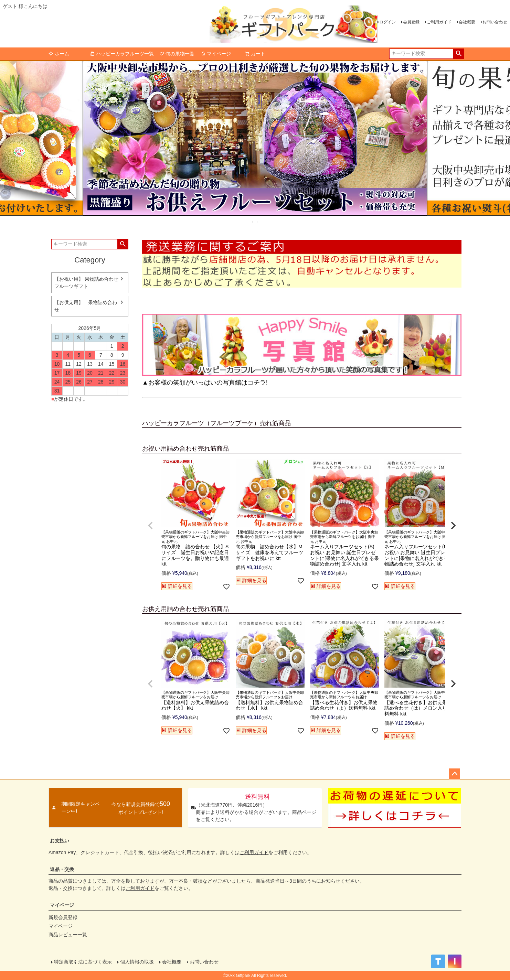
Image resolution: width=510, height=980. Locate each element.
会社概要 (467, 22)
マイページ (216, 54)
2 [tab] (258, 222)
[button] (150, 526)
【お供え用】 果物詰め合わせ (86, 306)
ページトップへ (455, 774)
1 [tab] (253, 222)
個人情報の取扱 (137, 962)
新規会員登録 (63, 917)
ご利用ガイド (439, 22)
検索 (459, 54)
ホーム (59, 54)
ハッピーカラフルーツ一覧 (122, 54)
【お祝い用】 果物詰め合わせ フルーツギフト (86, 283)
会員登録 (411, 22)
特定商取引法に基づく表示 (83, 962)
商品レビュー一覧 (68, 935)
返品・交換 (62, 869)
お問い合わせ (495, 22)
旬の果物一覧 (177, 54)
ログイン (387, 22)
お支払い (60, 841)
